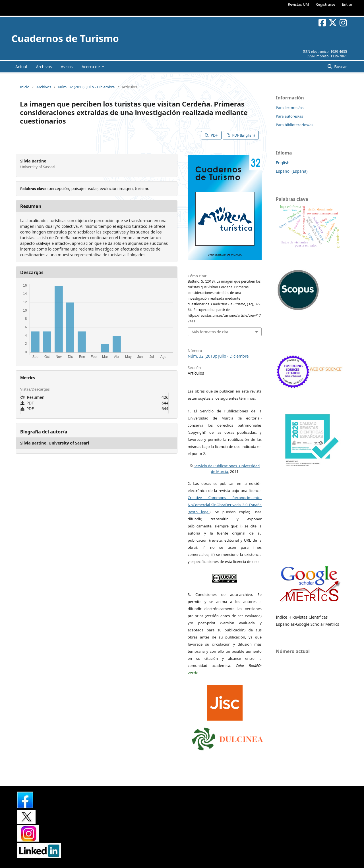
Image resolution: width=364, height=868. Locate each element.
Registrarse (325, 4)
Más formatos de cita (210, 332)
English (283, 163)
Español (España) (292, 171)
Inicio (25, 87)
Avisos (67, 67)
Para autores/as (289, 116)
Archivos (44, 67)
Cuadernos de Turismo (65, 38)
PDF (214, 135)
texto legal (199, 512)
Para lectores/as (290, 108)
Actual (21, 67)
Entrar (347, 4)
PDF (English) (243, 135)
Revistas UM (298, 4)
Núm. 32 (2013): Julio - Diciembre (86, 87)
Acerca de (91, 67)
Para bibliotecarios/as (295, 125)
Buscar (340, 67)
